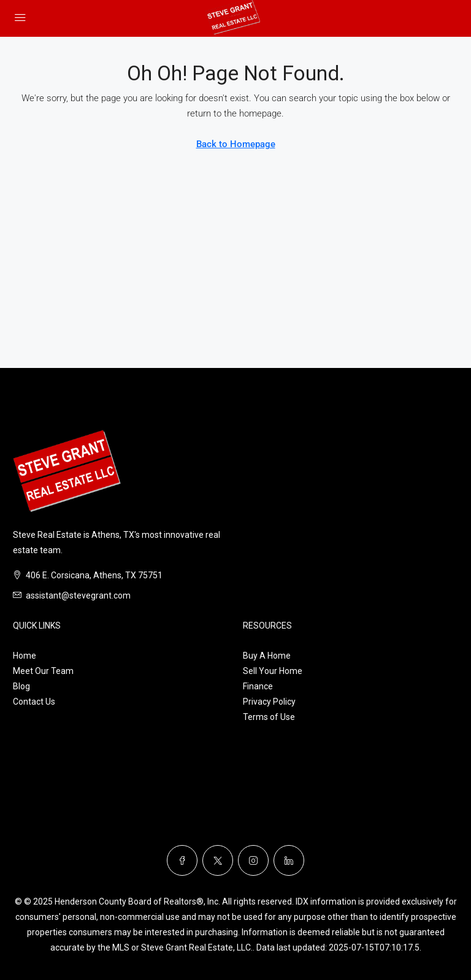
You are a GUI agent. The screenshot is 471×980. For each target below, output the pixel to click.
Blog (21, 686)
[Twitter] (218, 860)
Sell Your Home (273, 671)
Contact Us (34, 702)
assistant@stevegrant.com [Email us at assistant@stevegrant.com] (78, 595)
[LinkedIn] (289, 860)
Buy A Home (267, 656)
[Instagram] (253, 860)
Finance (258, 686)
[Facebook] (182, 860)
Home (25, 656)
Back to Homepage (236, 144)
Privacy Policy (269, 702)
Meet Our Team (43, 671)
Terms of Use (269, 717)
